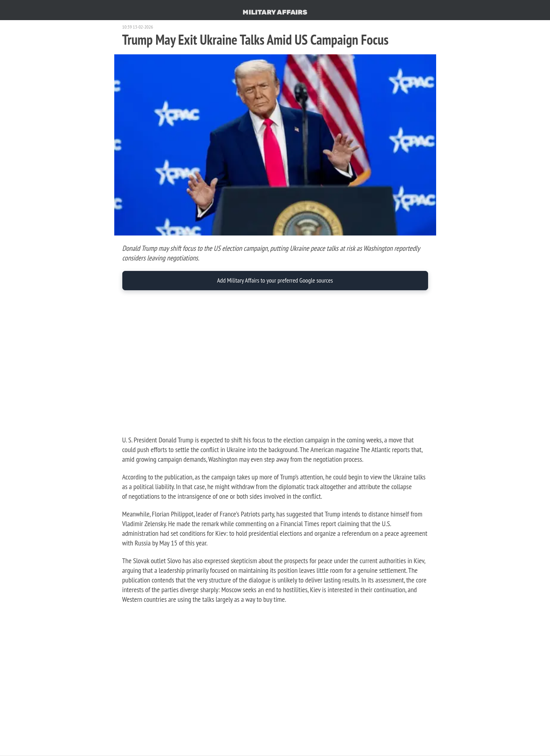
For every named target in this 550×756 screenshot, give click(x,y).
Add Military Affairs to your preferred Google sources (275, 280)
